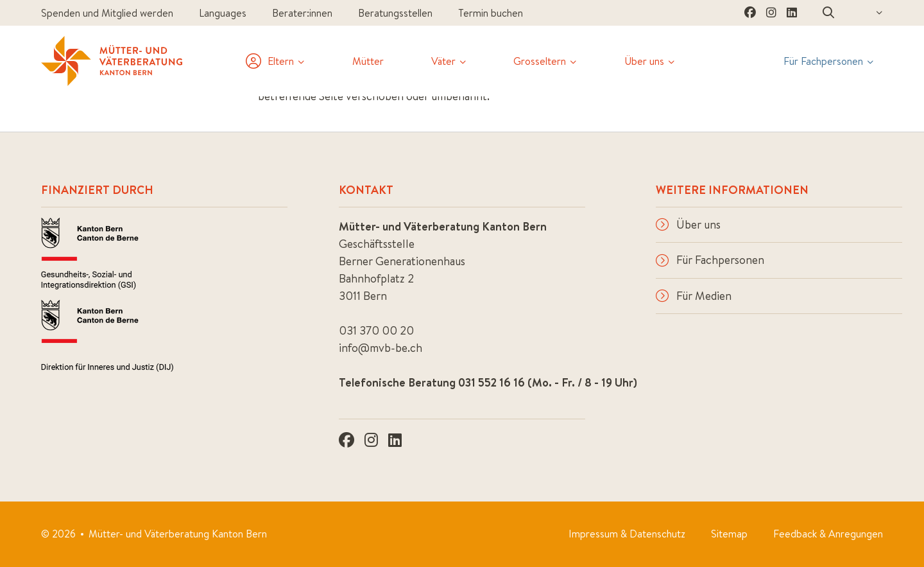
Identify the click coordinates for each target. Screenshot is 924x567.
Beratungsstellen (395, 13)
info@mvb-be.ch (381, 348)
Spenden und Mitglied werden (107, 13)
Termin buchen (491, 13)
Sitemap (729, 534)
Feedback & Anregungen (828, 534)
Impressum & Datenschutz (627, 534)
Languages (223, 13)
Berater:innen (302, 13)
